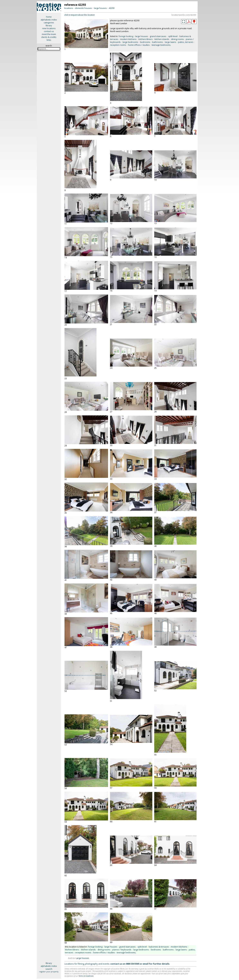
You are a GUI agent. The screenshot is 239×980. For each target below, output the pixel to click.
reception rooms (118, 45)
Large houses (82, 958)
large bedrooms (130, 42)
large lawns (170, 42)
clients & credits (49, 37)
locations (69, 8)
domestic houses (83, 8)
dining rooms (177, 39)
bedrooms (145, 42)
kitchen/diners (146, 39)
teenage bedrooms (161, 45)
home (49, 17)
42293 (112, 8)
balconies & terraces (159, 947)
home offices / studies (139, 45)
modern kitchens (128, 39)
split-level (173, 36)
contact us (49, 31)
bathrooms (158, 42)
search (49, 969)
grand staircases (158, 36)
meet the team (49, 34)
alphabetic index (49, 20)
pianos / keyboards (122, 950)
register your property (49, 972)
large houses (100, 8)
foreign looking (126, 36)
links (49, 40)
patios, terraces (186, 42)
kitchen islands (162, 39)
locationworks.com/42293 (184, 15)
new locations (49, 28)
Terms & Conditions (86, 976)
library (49, 25)
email (146, 964)
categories (49, 23)
